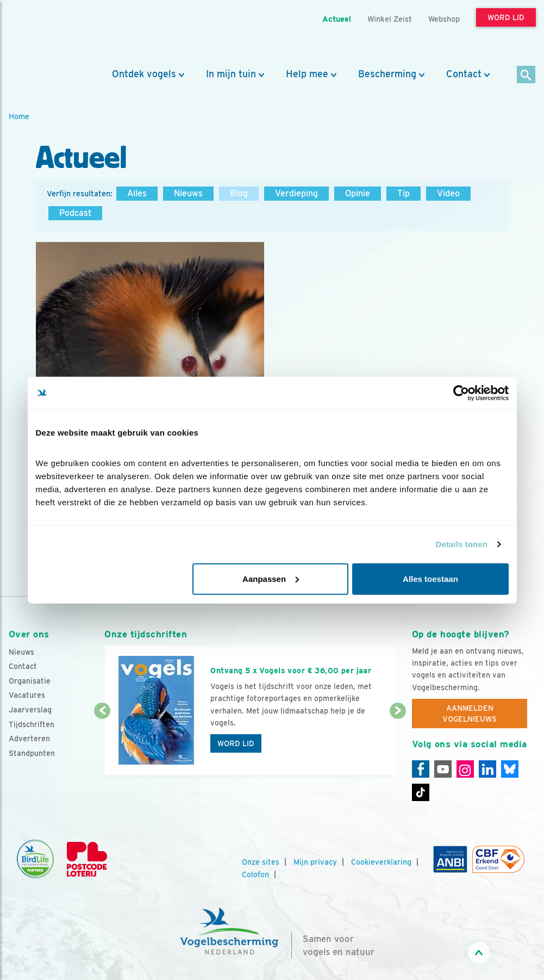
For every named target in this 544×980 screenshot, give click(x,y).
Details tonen (462, 544)
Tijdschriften (32, 724)
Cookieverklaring (381, 862)
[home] (58, 34)
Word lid (236, 743)
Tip (404, 193)
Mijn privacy (315, 862)
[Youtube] (443, 769)
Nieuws (188, 193)
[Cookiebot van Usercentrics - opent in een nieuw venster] (461, 393)
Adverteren (29, 739)
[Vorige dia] (102, 744)
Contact (464, 74)
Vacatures (27, 695)
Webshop (444, 19)
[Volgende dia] (398, 744)
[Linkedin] (487, 769)
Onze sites (261, 862)
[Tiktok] (421, 792)
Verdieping (296, 193)
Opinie (358, 193)
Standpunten (32, 753)
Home (19, 116)
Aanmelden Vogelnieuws (470, 714)
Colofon (255, 874)
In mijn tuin (231, 74)
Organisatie (30, 681)
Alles (137, 193)
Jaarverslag (30, 710)
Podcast (75, 213)
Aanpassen (271, 578)
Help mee (307, 74)
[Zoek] (526, 75)
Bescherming (387, 74)
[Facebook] (421, 769)
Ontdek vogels (144, 74)
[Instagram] (465, 769)
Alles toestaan (430, 578)
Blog (239, 193)
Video (448, 193)
